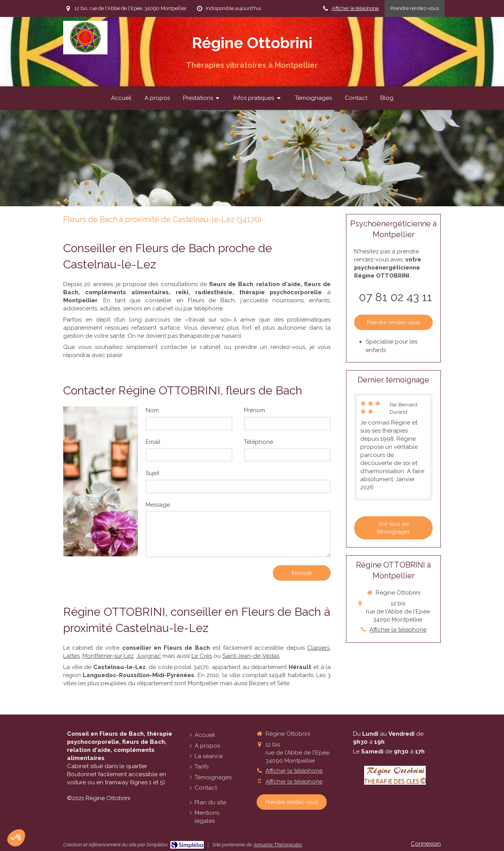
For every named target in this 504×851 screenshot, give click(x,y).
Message (158, 505)
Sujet (152, 473)
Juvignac (149, 656)
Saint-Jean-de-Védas (251, 656)
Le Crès (202, 656)
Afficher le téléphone (355, 8)
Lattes (71, 656)
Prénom (255, 410)
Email (153, 442)
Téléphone (259, 442)
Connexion (426, 844)
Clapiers (318, 648)
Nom (152, 410)
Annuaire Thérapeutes (278, 845)
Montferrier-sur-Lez (108, 656)
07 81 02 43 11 (395, 297)
